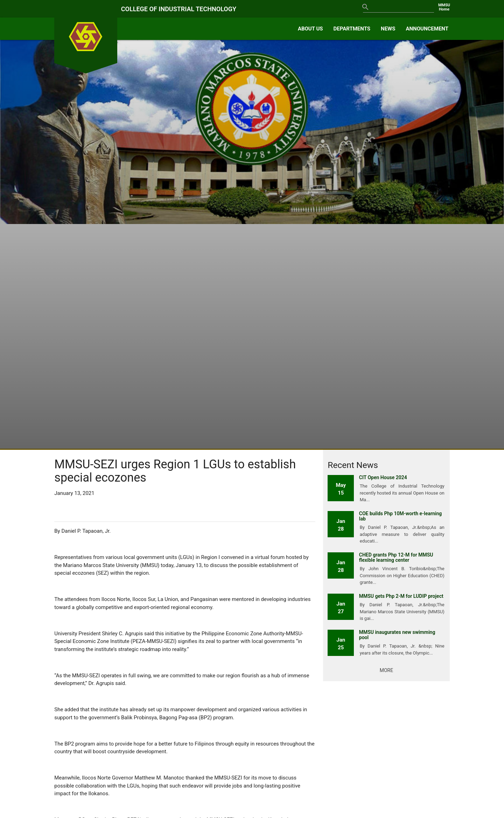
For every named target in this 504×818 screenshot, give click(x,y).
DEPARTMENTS (352, 29)
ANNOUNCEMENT (427, 29)
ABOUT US (310, 29)
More (386, 670)
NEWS (388, 29)
